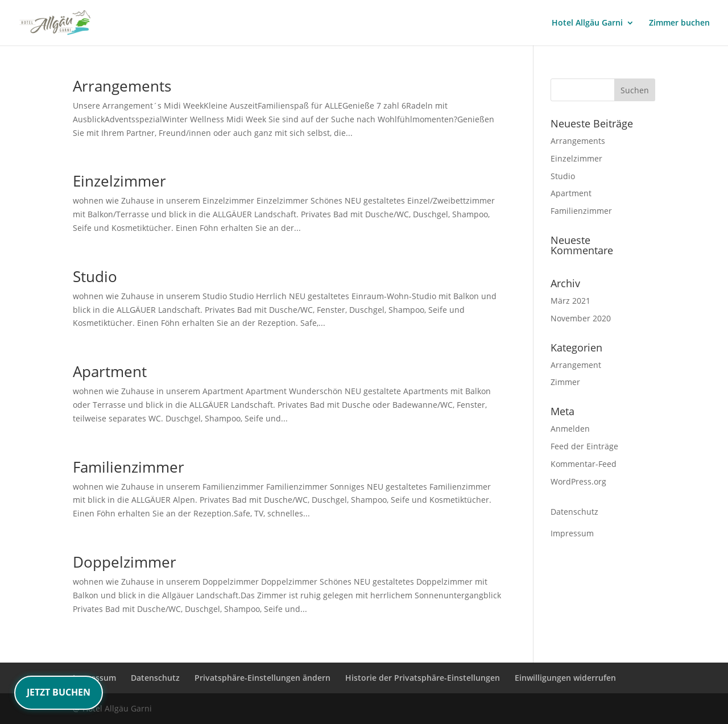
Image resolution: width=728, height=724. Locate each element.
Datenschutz (574, 512)
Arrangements (122, 86)
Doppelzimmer (125, 562)
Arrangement (576, 365)
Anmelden (570, 429)
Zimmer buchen (679, 23)
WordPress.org (578, 481)
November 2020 (581, 318)
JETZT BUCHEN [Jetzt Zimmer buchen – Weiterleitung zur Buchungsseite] (59, 692)
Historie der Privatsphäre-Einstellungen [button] (423, 678)
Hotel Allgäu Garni (587, 23)
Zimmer (565, 382)
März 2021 (570, 301)
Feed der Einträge (584, 446)
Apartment (110, 371)
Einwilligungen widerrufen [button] (565, 678)
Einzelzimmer (119, 181)
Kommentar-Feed (584, 464)
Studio (95, 276)
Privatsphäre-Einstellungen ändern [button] (262, 678)
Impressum (572, 533)
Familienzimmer (129, 467)
